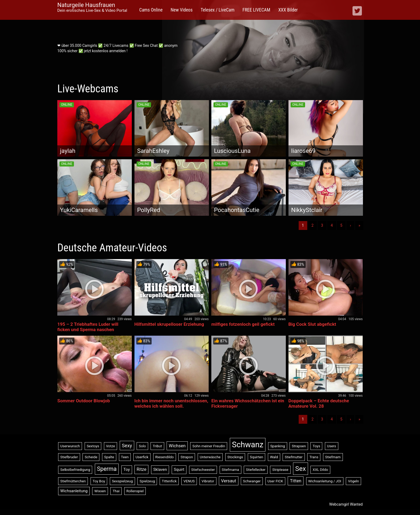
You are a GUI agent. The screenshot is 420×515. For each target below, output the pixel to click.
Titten (296, 481)
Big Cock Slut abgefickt (312, 324)
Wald (274, 457)
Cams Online (151, 10)
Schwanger (252, 481)
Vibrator (208, 481)
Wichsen (177, 446)
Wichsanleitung (74, 491)
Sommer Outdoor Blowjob (84, 401)
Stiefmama (230, 470)
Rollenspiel (135, 491)
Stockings (235, 457)
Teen (125, 457)
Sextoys (93, 446)
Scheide (91, 457)
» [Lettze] (359, 225)
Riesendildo (165, 457)
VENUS (189, 481)
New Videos (182, 10)
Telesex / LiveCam (217, 10)
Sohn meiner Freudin (209, 446)
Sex (301, 469)
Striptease (280, 470)
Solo (142, 446)
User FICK (275, 481)
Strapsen (299, 446)
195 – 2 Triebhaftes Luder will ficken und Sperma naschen (88, 327)
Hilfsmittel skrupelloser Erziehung (169, 324)
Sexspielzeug (122, 481)
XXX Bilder (288, 10)
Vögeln (353, 481)
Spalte (109, 457)
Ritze (141, 469)
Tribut (157, 446)
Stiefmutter (294, 457)
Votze (111, 446)
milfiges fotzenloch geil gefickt (243, 324)
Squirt (179, 469)
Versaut (229, 481)
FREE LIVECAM (256, 10)
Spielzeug (147, 481)
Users (332, 446)
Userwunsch (70, 446)
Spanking (278, 446)
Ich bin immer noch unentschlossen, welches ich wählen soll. (171, 403)
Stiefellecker (256, 470)
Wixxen (100, 491)
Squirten (257, 457)
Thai (116, 491)
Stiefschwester (203, 470)
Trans (314, 457)
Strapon (187, 457)
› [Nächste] (350, 225)
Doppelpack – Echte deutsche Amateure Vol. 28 (319, 403)
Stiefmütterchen (73, 481)
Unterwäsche (210, 457)
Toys (316, 446)
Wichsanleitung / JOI (325, 481)
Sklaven (160, 469)
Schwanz (248, 445)
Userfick (142, 457)
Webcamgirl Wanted (346, 504)
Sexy (127, 446)
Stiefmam (333, 457)
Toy (127, 469)
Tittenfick (169, 481)
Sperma (107, 469)
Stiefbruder (69, 457)
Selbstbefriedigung (75, 470)
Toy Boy (99, 481)
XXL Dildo (320, 470)
